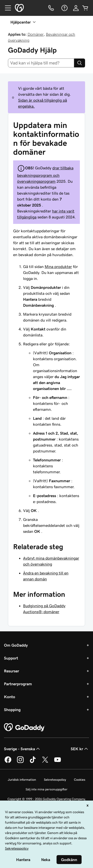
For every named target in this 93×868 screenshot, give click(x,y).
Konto (10, 697)
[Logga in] (76, 8)
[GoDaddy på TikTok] (33, 762)
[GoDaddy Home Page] (25, 727)
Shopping (12, 710)
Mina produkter (58, 267)
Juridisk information (22, 780)
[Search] (80, 63)
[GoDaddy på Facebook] (8, 762)
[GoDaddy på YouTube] (58, 762)
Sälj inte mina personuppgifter (46, 789)
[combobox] (41, 63)
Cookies (80, 780)
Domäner (36, 34)
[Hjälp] (64, 8)
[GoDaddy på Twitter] (45, 762)
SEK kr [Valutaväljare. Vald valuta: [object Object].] (80, 749)
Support (11, 658)
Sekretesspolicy (55, 780)
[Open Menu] (6, 8)
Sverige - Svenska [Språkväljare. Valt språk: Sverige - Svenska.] (22, 749)
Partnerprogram (18, 684)
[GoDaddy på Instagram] (20, 762)
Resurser (12, 671)
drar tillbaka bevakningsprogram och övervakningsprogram (45, 175)
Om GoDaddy (16, 645)
